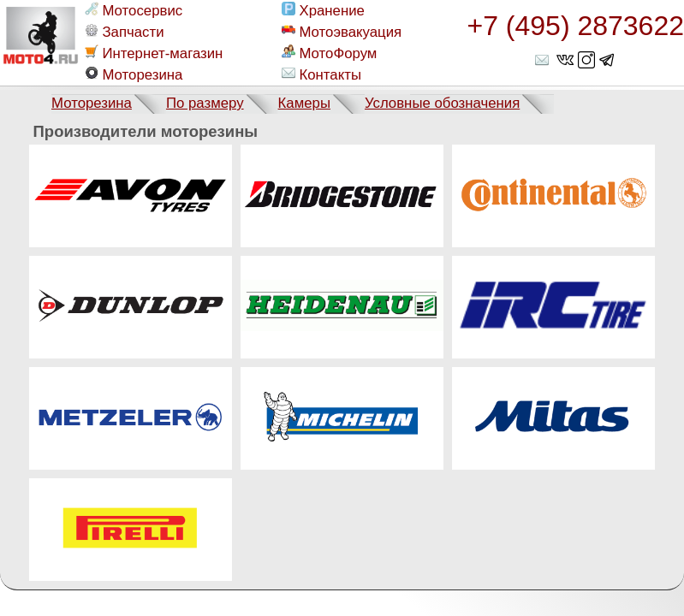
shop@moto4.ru (544, 60)
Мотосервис (134, 10)
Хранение (323, 10)
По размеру (205, 103)
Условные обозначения (442, 103)
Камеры (304, 103)
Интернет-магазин (154, 53)
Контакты (321, 74)
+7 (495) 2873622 (575, 26)
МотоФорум (329, 53)
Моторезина (134, 74)
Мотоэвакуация (342, 32)
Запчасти (124, 32)
